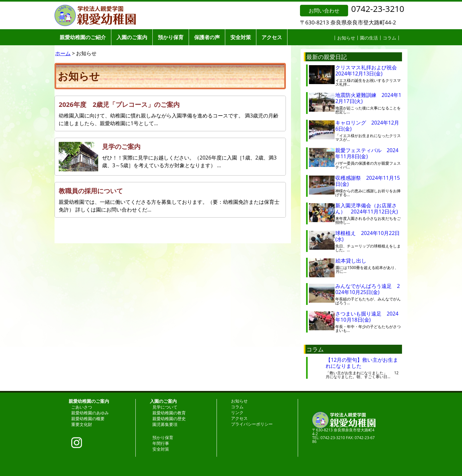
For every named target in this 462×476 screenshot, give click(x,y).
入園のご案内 (132, 37)
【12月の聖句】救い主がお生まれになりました (362, 363)
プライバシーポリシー (252, 424)
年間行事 (161, 443)
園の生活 (369, 38)
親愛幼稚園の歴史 (169, 419)
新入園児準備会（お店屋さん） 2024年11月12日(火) (367, 208)
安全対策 (241, 37)
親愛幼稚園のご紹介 (83, 37)
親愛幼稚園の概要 (88, 419)
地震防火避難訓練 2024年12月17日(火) (368, 98)
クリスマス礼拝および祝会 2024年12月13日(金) (369, 70)
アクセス (272, 37)
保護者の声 (207, 37)
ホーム (63, 53)
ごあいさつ (82, 407)
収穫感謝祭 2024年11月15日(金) (368, 181)
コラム (389, 38)
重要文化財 (82, 424)
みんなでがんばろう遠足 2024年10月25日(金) (368, 289)
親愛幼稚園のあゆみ (90, 413)
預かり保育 (171, 37)
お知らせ (346, 38)
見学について (165, 407)
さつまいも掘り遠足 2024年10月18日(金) (367, 317)
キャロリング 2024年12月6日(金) (367, 126)
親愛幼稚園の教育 (169, 413)
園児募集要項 (165, 424)
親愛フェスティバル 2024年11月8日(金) (367, 153)
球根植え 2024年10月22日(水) (368, 236)
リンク (237, 412)
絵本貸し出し (356, 261)
